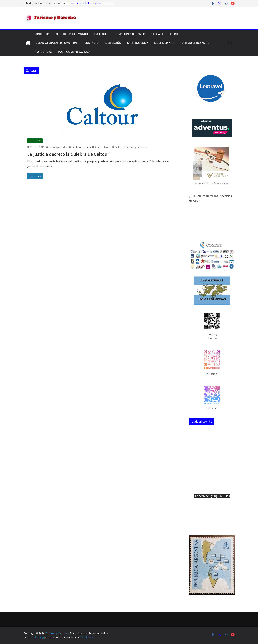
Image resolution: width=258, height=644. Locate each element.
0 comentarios (101, 147)
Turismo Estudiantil (195, 43)
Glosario (158, 34)
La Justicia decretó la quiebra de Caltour (68, 154)
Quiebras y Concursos (136, 147)
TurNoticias (44, 52)
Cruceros (101, 34)
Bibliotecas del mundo (72, 34)
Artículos (42, 34)
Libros (175, 34)
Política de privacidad (74, 52)
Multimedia (162, 43)
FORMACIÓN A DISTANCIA (129, 34)
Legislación (113, 43)
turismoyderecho (58, 147)
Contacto (91, 43)
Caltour (119, 147)
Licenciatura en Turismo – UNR (57, 43)
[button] (172, 43)
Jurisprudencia (138, 43)
